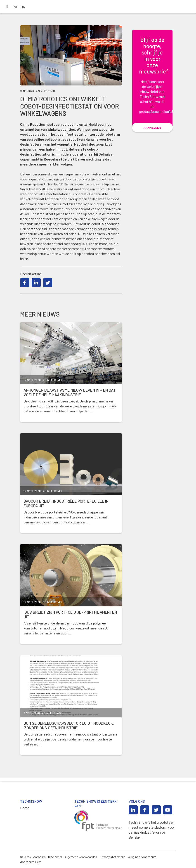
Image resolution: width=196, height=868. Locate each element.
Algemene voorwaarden (81, 857)
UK (23, 7)
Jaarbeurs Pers (31, 862)
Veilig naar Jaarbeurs (142, 857)
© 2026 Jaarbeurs (33, 857)
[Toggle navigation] (7, 7)
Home (25, 808)
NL (16, 7)
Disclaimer (55, 857)
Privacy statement (112, 857)
